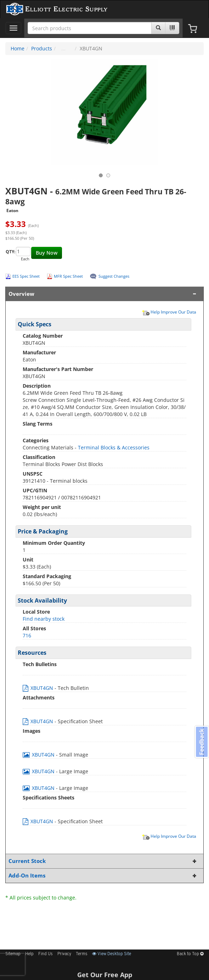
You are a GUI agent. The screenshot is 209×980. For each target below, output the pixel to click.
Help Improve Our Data (169, 312)
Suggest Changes (114, 276)
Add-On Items (103, 876)
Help (29, 954)
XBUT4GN (39, 688)
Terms (82, 954)
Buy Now (47, 253)
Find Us (46, 954)
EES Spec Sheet (26, 276)
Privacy (64, 954)
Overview (103, 294)
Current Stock (103, 861)
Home (18, 48)
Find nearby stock (44, 619)
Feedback (202, 742)
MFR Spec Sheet (68, 276)
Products (42, 48)
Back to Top (190, 954)
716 (27, 635)
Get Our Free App (105, 975)
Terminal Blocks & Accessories (114, 447)
